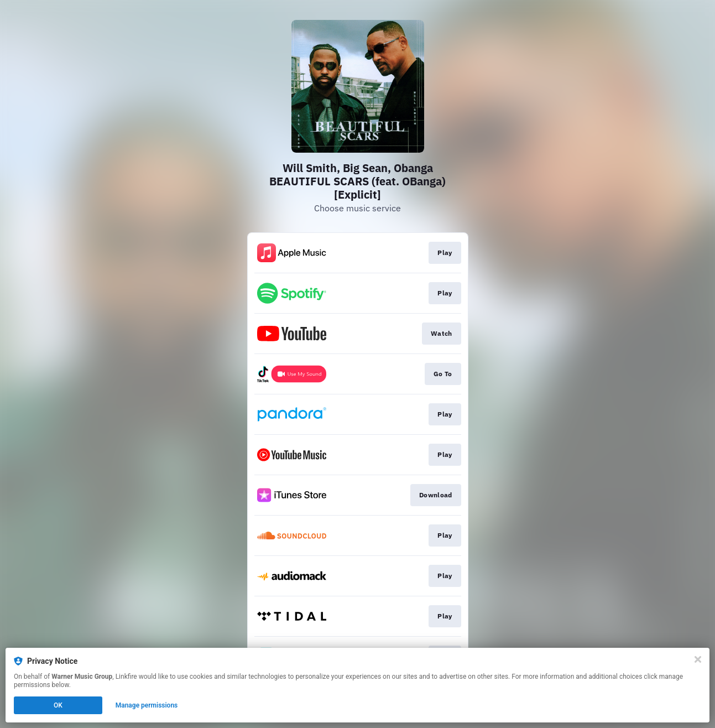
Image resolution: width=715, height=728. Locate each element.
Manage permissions (147, 705)
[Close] (698, 659)
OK (58, 705)
